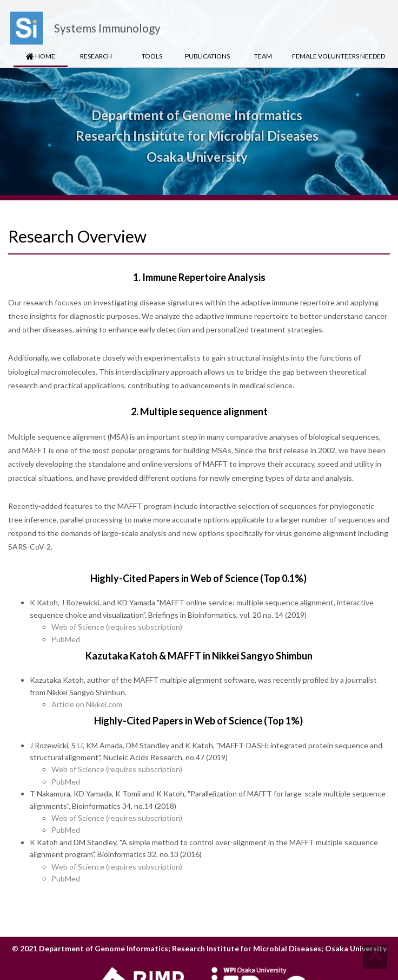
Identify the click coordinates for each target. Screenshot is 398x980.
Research (96, 56)
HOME (41, 56)
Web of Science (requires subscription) (117, 627)
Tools (152, 56)
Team (263, 56)
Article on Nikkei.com (87, 704)
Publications (207, 56)
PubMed (66, 639)
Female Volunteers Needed (339, 56)
